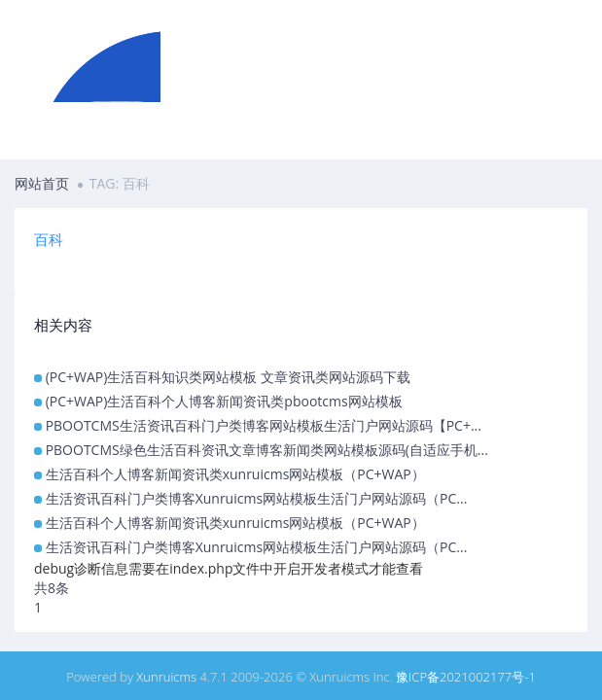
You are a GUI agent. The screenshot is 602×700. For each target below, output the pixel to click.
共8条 (52, 588)
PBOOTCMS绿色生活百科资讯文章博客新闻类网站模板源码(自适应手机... (267, 450)
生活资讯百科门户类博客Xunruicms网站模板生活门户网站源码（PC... (257, 498)
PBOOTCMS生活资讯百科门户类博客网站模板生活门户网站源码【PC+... (264, 425)
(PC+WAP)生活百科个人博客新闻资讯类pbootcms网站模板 (224, 401)
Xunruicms (166, 677)
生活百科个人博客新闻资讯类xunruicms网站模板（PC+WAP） (235, 474)
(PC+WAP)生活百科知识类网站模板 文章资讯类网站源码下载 (228, 377)
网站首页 (42, 183)
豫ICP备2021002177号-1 (466, 677)
